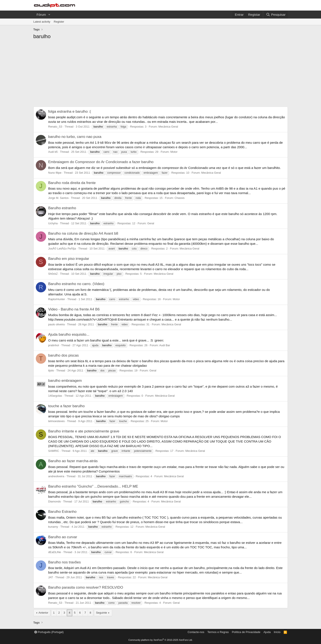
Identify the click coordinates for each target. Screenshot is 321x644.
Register (59, 22)
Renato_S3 (55, 127)
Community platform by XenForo (161, 640)
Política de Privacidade (246, 632)
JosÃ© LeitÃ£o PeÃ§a (62, 249)
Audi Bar (165, 345)
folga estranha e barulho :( (70, 111)
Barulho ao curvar (63, 537)
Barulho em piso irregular (69, 259)
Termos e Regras (218, 632)
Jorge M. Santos (59, 198)
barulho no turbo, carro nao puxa (75, 137)
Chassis (180, 198)
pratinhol (54, 345)
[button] (49, 15)
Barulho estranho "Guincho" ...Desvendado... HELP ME (93, 486)
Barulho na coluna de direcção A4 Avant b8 (83, 233)
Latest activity (42, 22)
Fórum (41, 15)
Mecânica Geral (168, 127)
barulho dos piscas (64, 355)
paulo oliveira (57, 324)
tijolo (51, 370)
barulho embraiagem (65, 381)
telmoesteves (57, 421)
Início (277, 632)
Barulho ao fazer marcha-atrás (73, 461)
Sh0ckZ (53, 274)
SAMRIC (54, 451)
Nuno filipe (55, 173)
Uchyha (53, 223)
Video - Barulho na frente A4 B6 (74, 309)
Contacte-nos (196, 632)
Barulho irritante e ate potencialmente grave (84, 431)
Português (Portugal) (49, 632)
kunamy (53, 527)
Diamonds (55, 501)
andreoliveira (56, 476)
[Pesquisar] (276, 15)
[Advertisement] (161, 74)
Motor (174, 152)
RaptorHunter (57, 299)
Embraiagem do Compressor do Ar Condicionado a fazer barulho (101, 162)
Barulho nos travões (65, 562)
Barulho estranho (62, 208)
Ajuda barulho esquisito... (69, 334)
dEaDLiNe (55, 552)
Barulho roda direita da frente (72, 183)
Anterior (43, 613)
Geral (151, 223)
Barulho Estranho (62, 512)
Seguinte (101, 613)
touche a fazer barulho (67, 406)
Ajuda (267, 632)
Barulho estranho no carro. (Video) (76, 284)
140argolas (55, 396)
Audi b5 (53, 152)
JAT (51, 577)
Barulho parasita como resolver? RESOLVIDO (86, 587)
